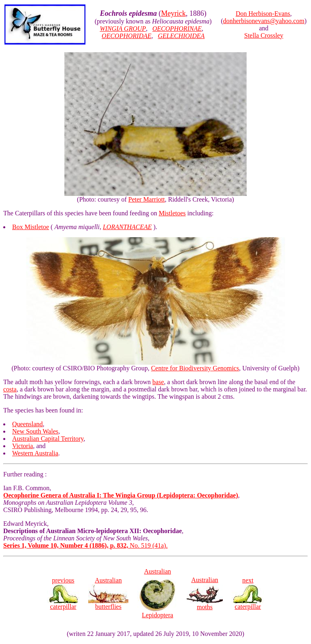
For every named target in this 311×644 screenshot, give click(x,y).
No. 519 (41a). (85, 545)
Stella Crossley (264, 35)
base (158, 382)
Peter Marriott (147, 199)
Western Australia (35, 453)
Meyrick (174, 13)
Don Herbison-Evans (263, 14)
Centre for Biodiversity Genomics (195, 368)
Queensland (28, 424)
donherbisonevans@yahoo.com (264, 21)
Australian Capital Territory (48, 439)
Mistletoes (172, 213)
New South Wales (35, 431)
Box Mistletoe (31, 227)
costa (10, 389)
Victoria (22, 446)
